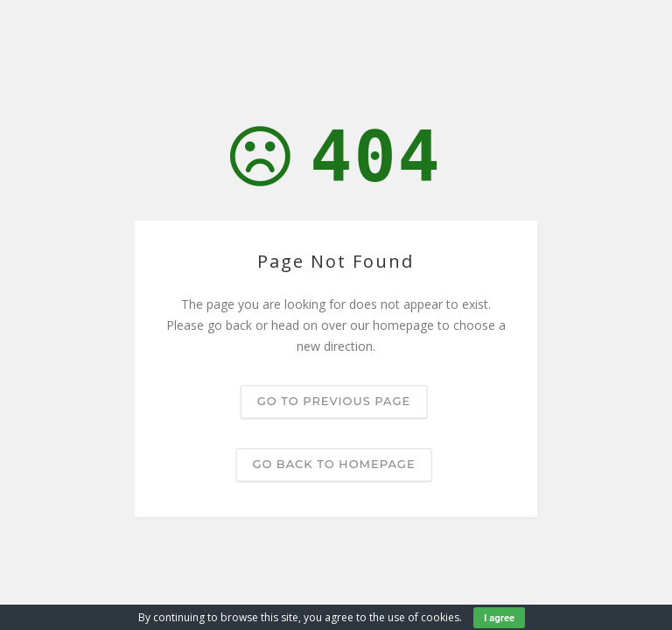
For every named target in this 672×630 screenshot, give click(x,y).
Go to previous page (334, 402)
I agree (499, 617)
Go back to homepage (333, 465)
